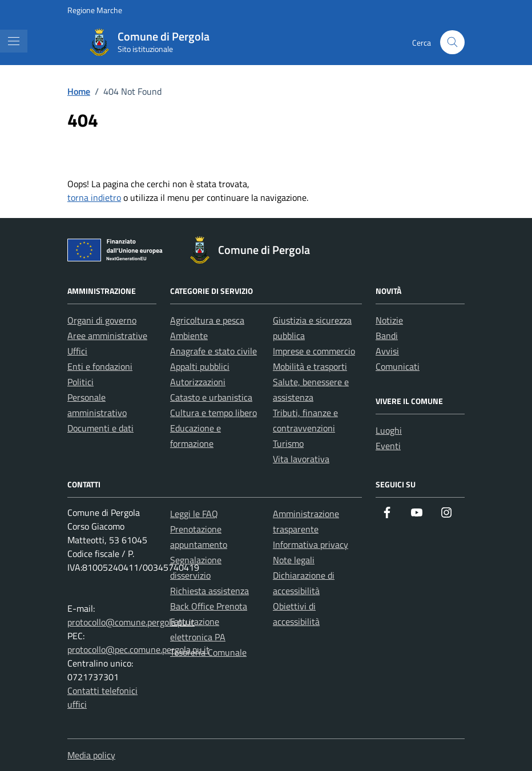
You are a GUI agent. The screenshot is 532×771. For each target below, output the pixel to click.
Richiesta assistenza (209, 591)
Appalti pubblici (200, 366)
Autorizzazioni (198, 382)
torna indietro (94, 197)
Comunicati (398, 366)
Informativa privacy (311, 544)
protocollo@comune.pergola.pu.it (131, 622)
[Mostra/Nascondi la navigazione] (14, 41)
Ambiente (189, 336)
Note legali (294, 560)
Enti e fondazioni (100, 366)
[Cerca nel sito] (452, 43)
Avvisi (387, 351)
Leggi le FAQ (194, 514)
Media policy (91, 755)
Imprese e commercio (314, 351)
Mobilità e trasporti (310, 366)
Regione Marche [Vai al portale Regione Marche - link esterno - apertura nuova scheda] (95, 10)
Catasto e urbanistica (211, 397)
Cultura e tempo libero (213, 413)
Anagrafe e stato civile (213, 351)
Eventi (388, 446)
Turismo (288, 443)
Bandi (387, 336)
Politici (80, 382)
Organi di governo (102, 320)
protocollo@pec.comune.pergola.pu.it (138, 649)
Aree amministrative (107, 336)
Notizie (389, 320)
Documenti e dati (100, 428)
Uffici (77, 351)
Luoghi (389, 430)
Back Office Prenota (209, 606)
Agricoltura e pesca (207, 320)
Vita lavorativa (301, 459)
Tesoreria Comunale (208, 652)
